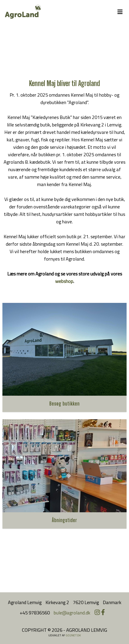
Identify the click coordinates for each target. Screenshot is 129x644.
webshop (64, 281)
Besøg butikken (64, 403)
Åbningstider (65, 520)
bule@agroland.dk (72, 613)
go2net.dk (73, 635)
